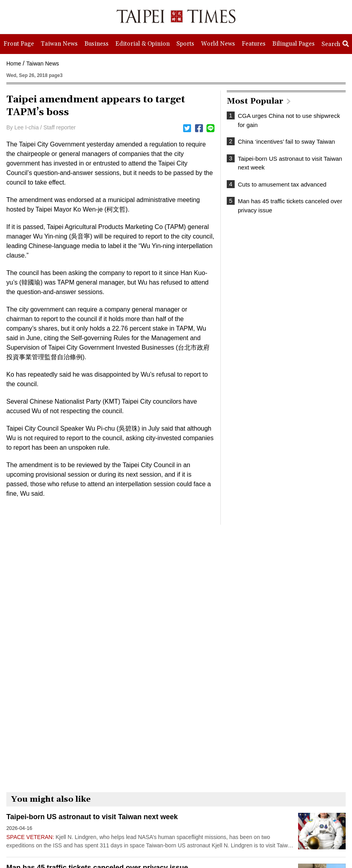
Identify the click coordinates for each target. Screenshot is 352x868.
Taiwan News (42, 64)
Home (14, 64)
